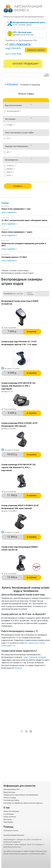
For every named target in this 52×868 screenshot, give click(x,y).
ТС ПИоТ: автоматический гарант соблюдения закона (24, 220)
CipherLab (33, 657)
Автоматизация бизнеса (14, 835)
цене (21, 294)
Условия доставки (11, 800)
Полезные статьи (11, 830)
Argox (26, 657)
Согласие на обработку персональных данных (23, 803)
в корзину (32, 332)
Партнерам (8, 822)
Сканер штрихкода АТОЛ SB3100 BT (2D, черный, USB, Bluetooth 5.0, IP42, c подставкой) (18, 386)
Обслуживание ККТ (12, 789)
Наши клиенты (10, 817)
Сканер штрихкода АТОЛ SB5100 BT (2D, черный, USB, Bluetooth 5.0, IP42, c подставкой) (18, 467)
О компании (9, 814)
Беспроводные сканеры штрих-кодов (17, 273)
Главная (5, 271)
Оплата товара (10, 798)
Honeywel (42, 657)
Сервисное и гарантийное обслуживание (21, 795)
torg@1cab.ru (11, 48)
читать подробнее (8, 212)
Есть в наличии (30, 294)
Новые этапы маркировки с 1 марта (17, 232)
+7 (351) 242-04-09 (17, 45)
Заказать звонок (36, 50)
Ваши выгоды (9, 792)
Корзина (12, 84)
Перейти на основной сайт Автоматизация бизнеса (24, 17)
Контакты (8, 819)
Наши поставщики (11, 811)
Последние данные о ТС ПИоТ (14, 257)
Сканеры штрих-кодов (19, 271)
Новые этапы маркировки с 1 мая (16, 209)
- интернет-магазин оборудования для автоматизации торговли (26, 10)
